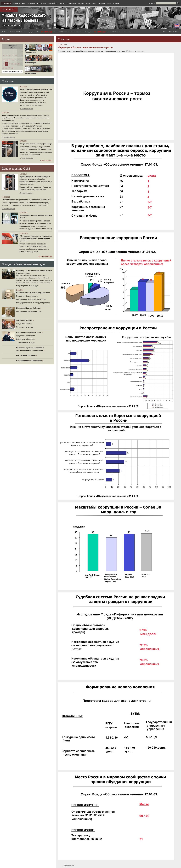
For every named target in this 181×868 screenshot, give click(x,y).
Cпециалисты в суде (25, 327)
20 (9, 64)
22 (16, 64)
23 (18, 64)
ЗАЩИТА (72, 3)
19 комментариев (26, 193)
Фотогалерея (39, 62)
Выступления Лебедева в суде (29, 311)
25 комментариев (26, 109)
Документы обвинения (25, 336)
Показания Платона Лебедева (28, 308)
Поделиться (69, 865)
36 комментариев (8, 137)
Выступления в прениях (26, 355)
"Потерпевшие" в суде (25, 342)
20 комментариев (8, 209)
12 (6, 60)
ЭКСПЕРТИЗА (113, 3)
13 (9, 60)
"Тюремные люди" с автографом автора (36, 144)
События (8, 81)
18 (3, 64)
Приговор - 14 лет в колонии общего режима (34, 271)
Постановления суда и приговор (29, 360)
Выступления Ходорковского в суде (31, 299)
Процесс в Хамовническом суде (23, 264)
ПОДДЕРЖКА (84, 3)
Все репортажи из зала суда (27, 286)
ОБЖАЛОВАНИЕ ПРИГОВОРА (26, 3)
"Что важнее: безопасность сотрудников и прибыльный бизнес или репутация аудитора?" (36, 238)
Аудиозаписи (39, 72)
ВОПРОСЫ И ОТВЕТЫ (171, 32)
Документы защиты (24, 320)
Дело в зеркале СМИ (16, 169)
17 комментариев (26, 158)
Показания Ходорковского (27, 296)
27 (9, 68)
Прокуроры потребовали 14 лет (29, 332)
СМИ (94, 3)
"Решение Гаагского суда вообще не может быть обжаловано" (26, 200)
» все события (46, 161)
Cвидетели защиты (24, 324)
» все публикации (45, 256)
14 (12, 60)
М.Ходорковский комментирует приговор (33, 303)
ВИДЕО (102, 3)
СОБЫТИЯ (6, 3)
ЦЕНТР (9, 9)
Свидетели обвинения (25, 339)
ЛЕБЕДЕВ (62, 3)
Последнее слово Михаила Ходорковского (33, 293)
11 (3, 60)
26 (6, 68)
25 (3, 68)
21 (12, 64)
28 (12, 68)
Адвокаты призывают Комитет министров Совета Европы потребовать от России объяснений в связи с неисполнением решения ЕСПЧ (26, 118)
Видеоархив (39, 51)
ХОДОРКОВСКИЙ (48, 3)
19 (6, 64)
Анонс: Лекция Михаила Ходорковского (36, 89)
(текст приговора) (23, 273)
